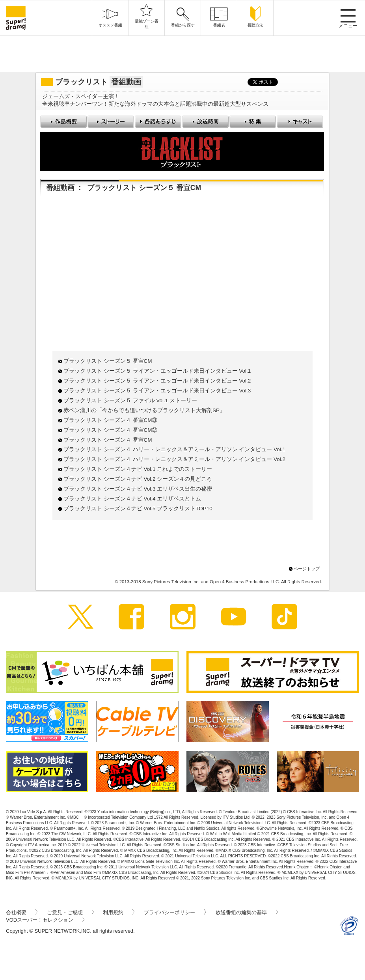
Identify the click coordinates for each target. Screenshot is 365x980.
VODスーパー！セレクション (45, 920)
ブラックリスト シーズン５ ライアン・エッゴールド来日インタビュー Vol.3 (157, 391)
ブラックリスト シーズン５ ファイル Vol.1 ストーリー (130, 400)
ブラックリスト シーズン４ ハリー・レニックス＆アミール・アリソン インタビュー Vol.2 (174, 459)
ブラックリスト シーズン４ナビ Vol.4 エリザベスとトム (132, 499)
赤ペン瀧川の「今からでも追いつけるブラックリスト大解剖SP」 (144, 410)
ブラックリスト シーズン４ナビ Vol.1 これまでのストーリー (138, 469)
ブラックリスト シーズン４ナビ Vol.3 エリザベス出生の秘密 (138, 489)
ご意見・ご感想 (70, 912)
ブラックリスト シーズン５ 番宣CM (108, 361)
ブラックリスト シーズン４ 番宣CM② (111, 430)
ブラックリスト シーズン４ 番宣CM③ (111, 420)
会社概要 (22, 912)
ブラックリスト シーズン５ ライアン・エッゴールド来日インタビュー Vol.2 (157, 381)
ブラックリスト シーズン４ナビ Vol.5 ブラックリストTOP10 (138, 509)
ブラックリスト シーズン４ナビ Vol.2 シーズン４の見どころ (138, 479)
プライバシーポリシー (175, 912)
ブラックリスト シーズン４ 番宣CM (108, 440)
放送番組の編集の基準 (247, 912)
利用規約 (119, 912)
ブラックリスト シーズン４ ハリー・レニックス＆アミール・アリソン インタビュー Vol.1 (174, 449)
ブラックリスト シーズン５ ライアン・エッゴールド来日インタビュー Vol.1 (157, 371)
